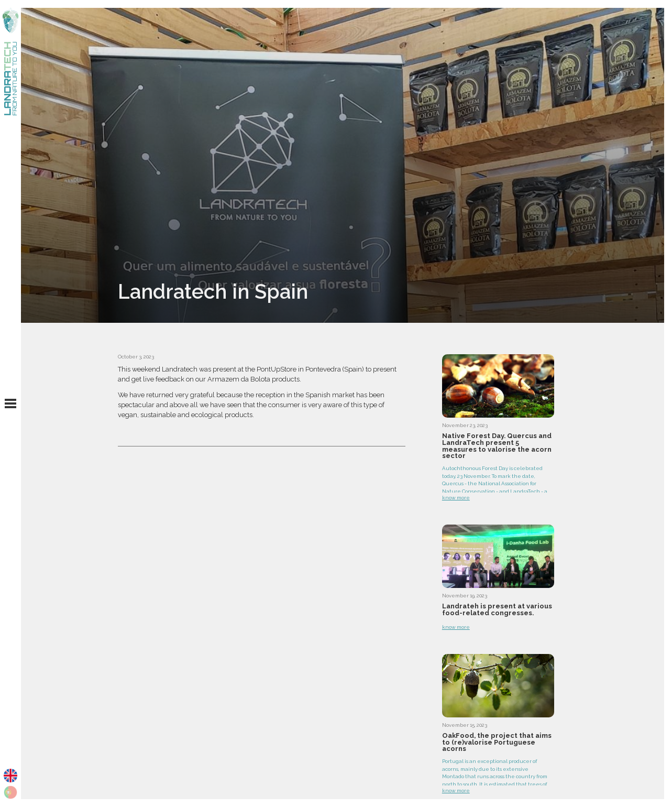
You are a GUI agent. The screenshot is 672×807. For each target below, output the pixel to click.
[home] (10, 62)
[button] (10, 403)
